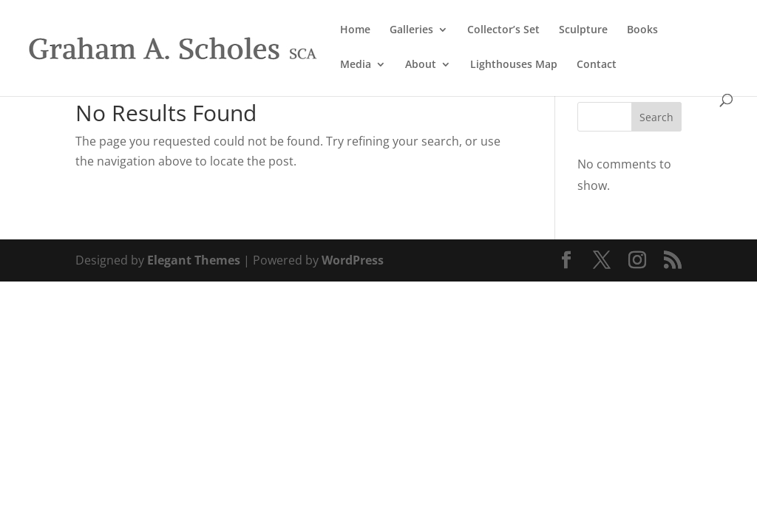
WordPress (353, 260)
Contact (597, 65)
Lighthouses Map (514, 65)
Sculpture (583, 30)
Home (355, 30)
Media (356, 65)
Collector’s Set (503, 30)
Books (642, 30)
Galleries (411, 30)
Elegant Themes (194, 260)
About (421, 65)
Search (656, 117)
